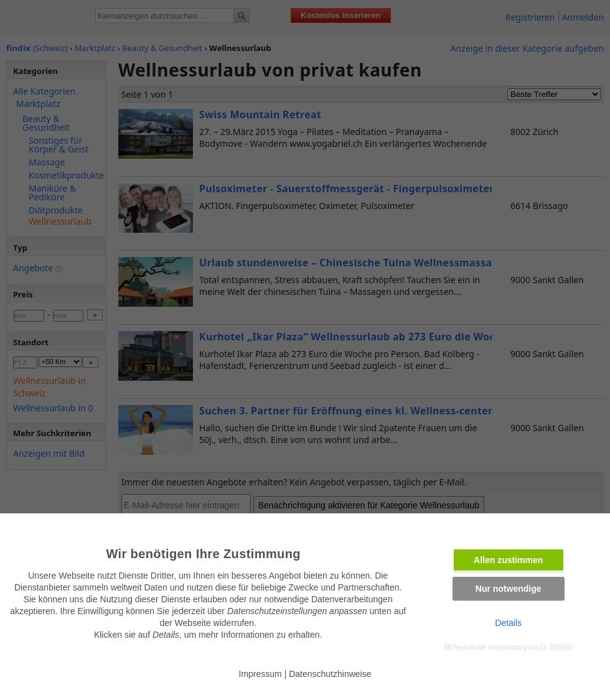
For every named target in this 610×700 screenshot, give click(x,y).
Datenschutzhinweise (330, 674)
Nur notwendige (509, 589)
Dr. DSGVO (556, 647)
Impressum (260, 674)
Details (508, 623)
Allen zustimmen (508, 560)
